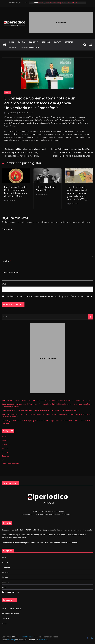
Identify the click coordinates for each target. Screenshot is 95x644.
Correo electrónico (11, 272)
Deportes (69, 42)
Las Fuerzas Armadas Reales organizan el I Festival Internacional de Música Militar (16, 192)
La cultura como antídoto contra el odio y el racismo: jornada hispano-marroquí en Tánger (78, 193)
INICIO (12, 42)
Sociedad (46, 42)
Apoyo (4, 623)
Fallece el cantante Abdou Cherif (46, 189)
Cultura (57, 42)
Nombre (6, 261)
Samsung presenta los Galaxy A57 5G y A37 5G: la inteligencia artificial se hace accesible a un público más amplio (46, 400)
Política (22, 42)
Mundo (13, 48)
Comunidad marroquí (29, 48)
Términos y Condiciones (11, 609)
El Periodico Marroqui (26, 113)
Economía (34, 42)
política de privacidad (10, 614)
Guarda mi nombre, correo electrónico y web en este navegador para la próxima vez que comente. (49, 296)
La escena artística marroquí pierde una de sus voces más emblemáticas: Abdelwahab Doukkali (39, 410)
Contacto (6, 619)
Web (4, 284)
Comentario (8, 229)
